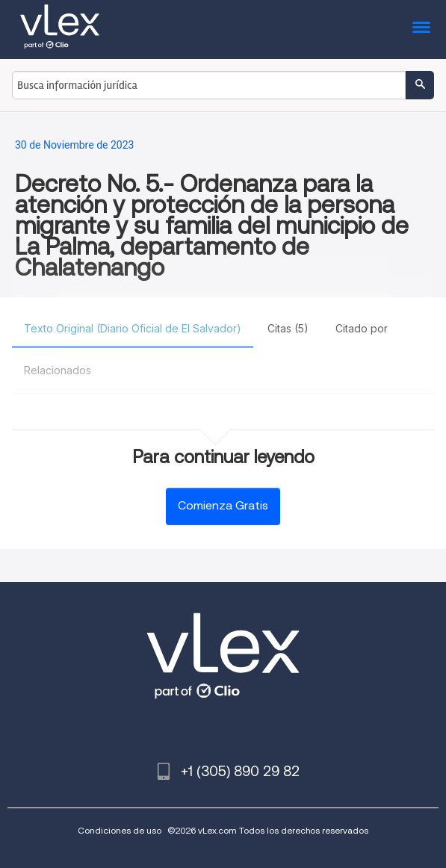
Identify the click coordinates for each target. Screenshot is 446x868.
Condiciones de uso (120, 830)
